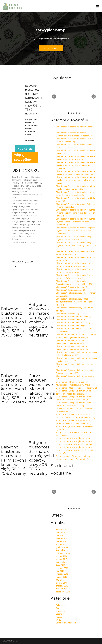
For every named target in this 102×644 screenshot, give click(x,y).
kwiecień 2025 (62, 538)
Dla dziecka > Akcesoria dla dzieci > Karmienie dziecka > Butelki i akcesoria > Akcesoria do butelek (76, 165)
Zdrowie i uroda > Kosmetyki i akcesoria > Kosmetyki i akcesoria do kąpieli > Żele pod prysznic (74, 450)
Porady (59, 617)
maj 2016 (60, 571)
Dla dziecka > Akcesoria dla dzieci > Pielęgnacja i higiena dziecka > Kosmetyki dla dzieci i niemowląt (76, 222)
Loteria (59, 614)
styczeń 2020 (62, 556)
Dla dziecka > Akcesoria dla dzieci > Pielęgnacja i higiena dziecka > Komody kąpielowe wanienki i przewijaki (76, 213)
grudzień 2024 (62, 547)
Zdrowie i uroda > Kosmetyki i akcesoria (75, 438)
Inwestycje (60, 611)
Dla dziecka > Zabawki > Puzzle (71, 326)
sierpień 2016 (62, 562)
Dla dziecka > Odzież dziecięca (70, 290)
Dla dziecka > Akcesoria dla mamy (72, 287)
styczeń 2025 (62, 544)
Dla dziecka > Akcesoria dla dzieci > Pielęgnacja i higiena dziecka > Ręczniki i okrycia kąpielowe (76, 245)
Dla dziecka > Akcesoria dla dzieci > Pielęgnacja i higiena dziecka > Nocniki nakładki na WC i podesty (76, 231)
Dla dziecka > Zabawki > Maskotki (73, 323)
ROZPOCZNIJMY (51, 48)
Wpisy (58, 620)
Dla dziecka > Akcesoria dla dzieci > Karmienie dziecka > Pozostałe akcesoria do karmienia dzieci (76, 180)
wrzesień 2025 (62, 529)
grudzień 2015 (62, 586)
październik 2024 (63, 553)
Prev (54, 97)
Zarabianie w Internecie (66, 623)
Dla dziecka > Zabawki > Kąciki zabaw (73, 317)
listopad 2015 (62, 589)
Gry (57, 608)
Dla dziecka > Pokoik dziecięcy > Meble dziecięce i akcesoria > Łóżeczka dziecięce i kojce (74, 302)
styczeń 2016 (62, 583)
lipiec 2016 (60, 565)
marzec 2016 (61, 577)
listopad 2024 (62, 550)
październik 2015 (63, 592)
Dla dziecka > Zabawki (67, 314)
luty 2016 (60, 580)
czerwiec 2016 (62, 568)
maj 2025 (60, 535)
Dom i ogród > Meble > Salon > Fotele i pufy (76, 388)
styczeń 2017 (62, 559)
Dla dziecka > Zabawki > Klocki (71, 320)
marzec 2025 (61, 541)
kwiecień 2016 (62, 574)
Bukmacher (61, 605)
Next (94, 97)
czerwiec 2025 (62, 532)
